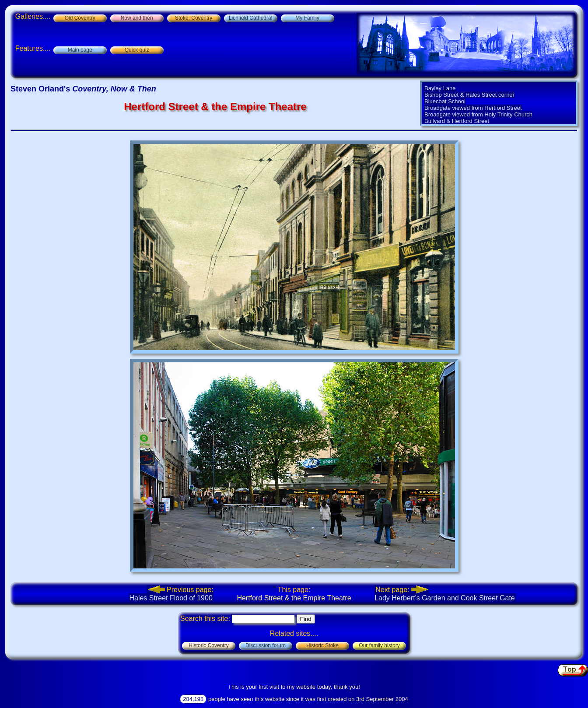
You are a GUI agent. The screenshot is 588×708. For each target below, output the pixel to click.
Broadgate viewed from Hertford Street (473, 108)
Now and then (137, 18)
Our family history (379, 645)
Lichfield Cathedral (250, 18)
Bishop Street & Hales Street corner (469, 95)
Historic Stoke (322, 645)
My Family (307, 18)
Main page (80, 50)
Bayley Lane (440, 88)
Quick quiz (137, 50)
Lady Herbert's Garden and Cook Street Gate (445, 594)
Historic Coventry (208, 645)
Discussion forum (266, 645)
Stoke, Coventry (194, 18)
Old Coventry (80, 18)
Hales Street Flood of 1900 (171, 594)
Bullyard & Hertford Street (457, 121)
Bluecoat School (445, 101)
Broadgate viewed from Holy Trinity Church (478, 114)
